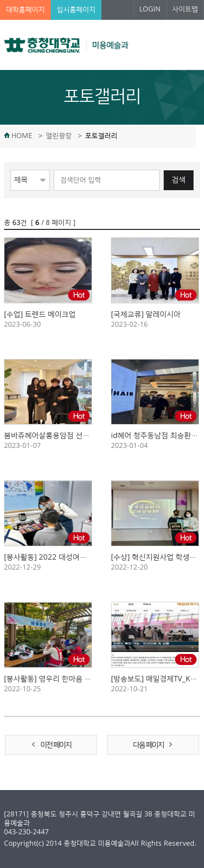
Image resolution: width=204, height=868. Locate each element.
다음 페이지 (148, 745)
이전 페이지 (56, 745)
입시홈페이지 (76, 10)
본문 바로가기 (0, 0)
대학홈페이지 (25, 10)
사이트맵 (185, 9)
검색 (179, 180)
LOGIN (150, 9)
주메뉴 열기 (187, 44)
